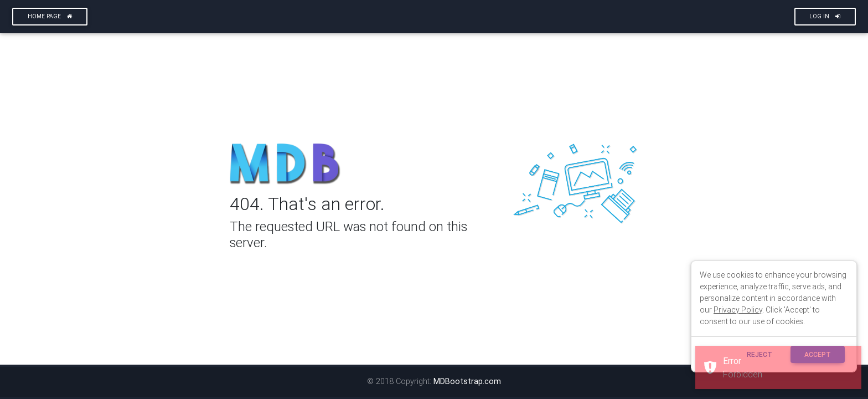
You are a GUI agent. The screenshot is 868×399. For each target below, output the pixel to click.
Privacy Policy (738, 310)
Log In (825, 16)
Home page (50, 16)
